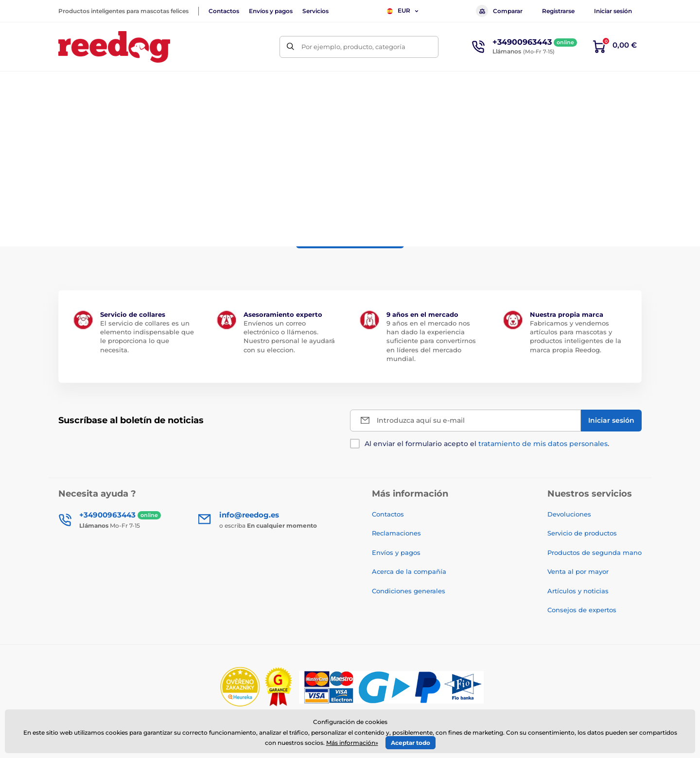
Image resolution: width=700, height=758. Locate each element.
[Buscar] (290, 47)
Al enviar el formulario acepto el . (487, 444)
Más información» (352, 743)
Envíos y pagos (271, 11)
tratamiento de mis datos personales (543, 444)
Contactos (224, 11)
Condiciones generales (409, 591)
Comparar (499, 11)
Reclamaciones (396, 533)
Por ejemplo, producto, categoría (353, 47)
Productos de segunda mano (595, 552)
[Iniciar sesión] (611, 421)
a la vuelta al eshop (350, 237)
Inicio (66, 114)
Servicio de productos (582, 533)
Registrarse (558, 11)
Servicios (315, 11)
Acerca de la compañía (409, 571)
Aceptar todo (411, 743)
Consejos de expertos (582, 610)
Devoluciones (569, 514)
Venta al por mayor (578, 571)
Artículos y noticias (578, 591)
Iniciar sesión (613, 11)
